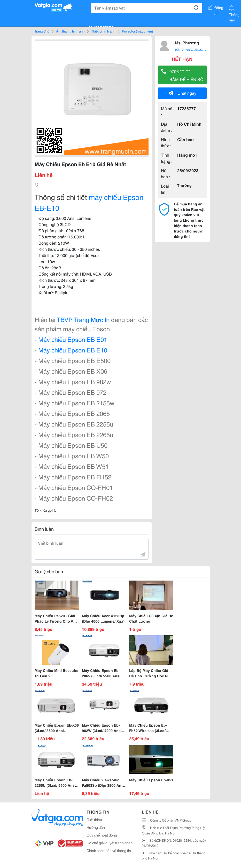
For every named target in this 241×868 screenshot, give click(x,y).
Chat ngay (182, 93)
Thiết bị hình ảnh (103, 31)
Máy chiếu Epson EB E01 (73, 339)
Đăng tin (216, 9)
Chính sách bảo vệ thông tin (109, 850)
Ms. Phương (187, 42)
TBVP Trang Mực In (83, 319)
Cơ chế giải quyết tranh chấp (110, 843)
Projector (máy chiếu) (137, 31)
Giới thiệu (94, 819)
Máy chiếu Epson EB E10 (73, 350)
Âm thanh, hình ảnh (70, 31)
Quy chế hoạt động (102, 835)
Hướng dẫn (96, 827)
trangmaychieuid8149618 (196, 49)
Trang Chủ (42, 31)
